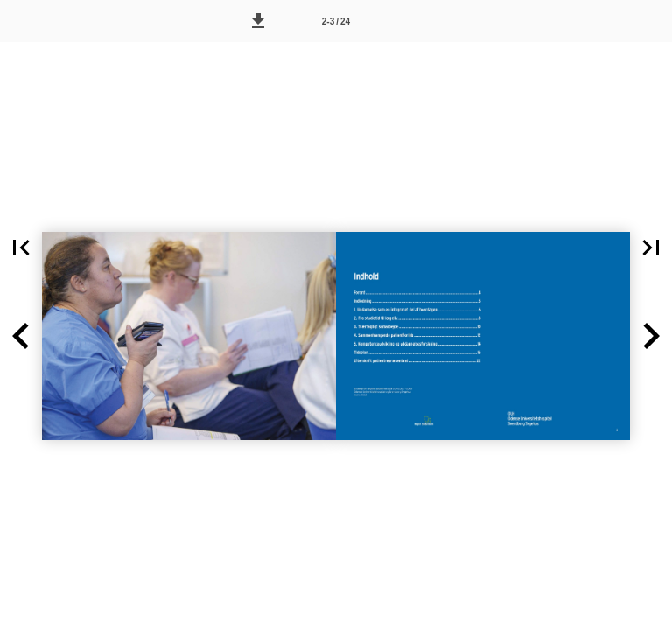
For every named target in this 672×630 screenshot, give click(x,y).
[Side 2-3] (336, 21)
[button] (258, 21)
